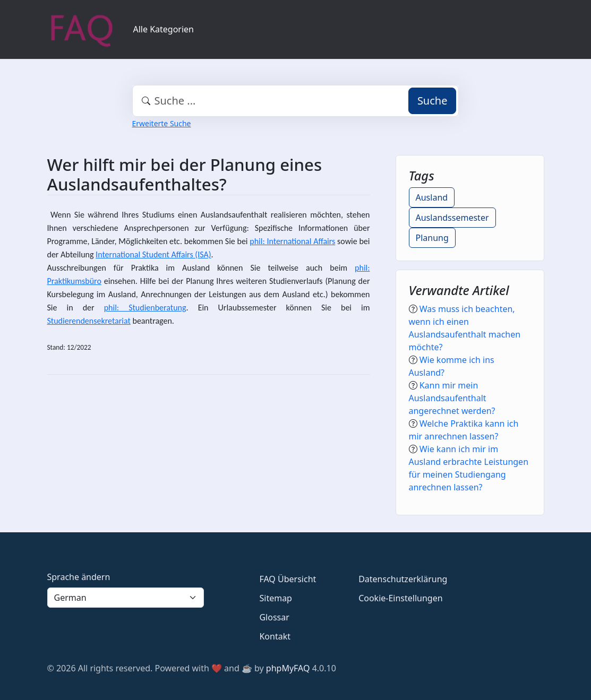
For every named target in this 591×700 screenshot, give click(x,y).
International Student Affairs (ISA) (153, 254)
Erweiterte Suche (162, 123)
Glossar (274, 617)
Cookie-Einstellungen (400, 598)
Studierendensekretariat (89, 321)
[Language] (126, 598)
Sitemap (276, 598)
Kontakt (275, 636)
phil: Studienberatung (145, 308)
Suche (432, 101)
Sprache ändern (79, 577)
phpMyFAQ (288, 668)
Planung (432, 238)
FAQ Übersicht (288, 579)
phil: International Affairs (292, 241)
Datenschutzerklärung (403, 579)
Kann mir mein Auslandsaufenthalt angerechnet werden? (452, 398)
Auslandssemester (452, 218)
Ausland (432, 197)
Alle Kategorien (164, 29)
